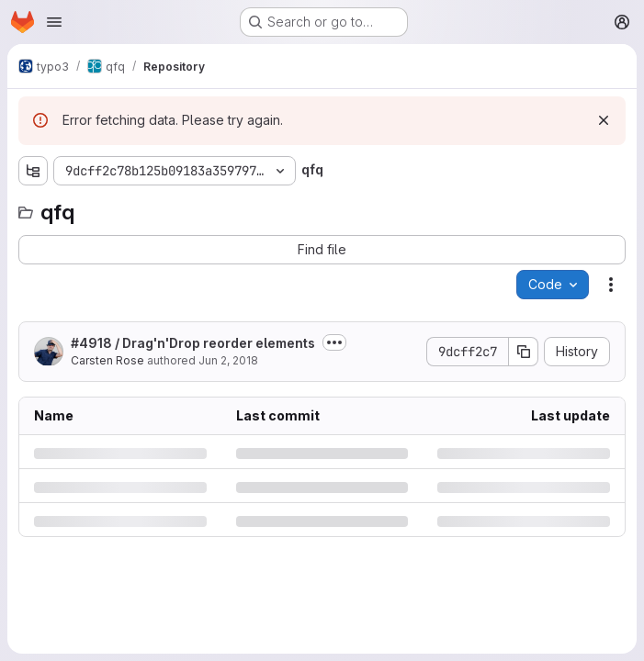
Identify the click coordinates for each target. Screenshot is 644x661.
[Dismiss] (604, 120)
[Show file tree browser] (33, 171)
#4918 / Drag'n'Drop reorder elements (193, 343)
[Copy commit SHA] (524, 352)
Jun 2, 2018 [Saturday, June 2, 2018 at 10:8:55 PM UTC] (228, 360)
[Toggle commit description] (334, 342)
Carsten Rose (107, 360)
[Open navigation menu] (54, 22)
